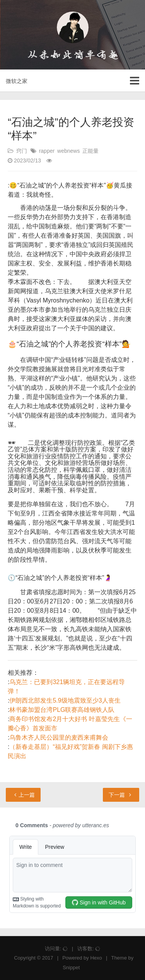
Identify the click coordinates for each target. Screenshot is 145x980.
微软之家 (17, 81)
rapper (47, 151)
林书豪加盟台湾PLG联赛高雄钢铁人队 (62, 710)
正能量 (90, 151)
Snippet (71, 967)
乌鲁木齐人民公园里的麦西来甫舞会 (59, 738)
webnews (68, 151)
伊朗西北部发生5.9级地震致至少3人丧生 (65, 700)
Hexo (96, 958)
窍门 (22, 151)
